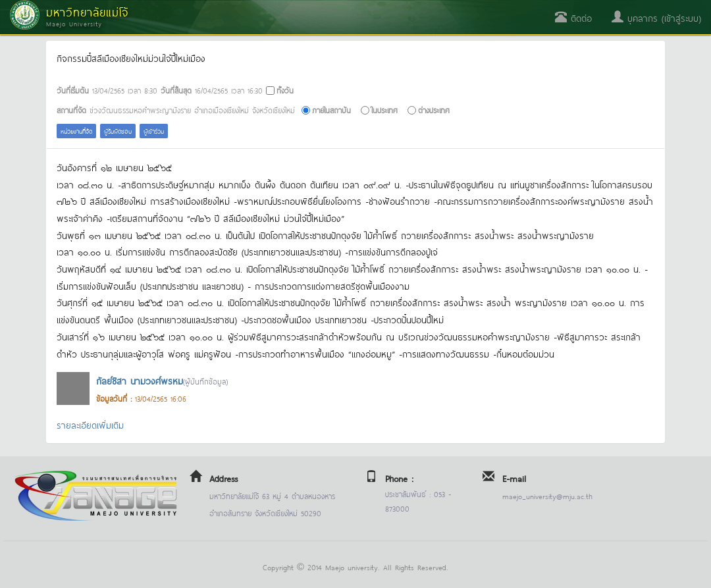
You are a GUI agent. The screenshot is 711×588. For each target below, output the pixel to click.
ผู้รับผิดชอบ (118, 131)
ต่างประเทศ (434, 110)
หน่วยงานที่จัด (76, 131)
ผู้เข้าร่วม (154, 131)
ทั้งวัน (285, 90)
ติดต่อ (573, 17)
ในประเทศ (384, 110)
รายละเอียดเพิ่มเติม (90, 424)
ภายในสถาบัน (331, 110)
